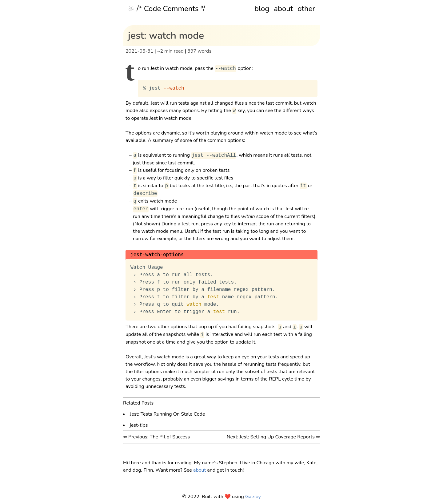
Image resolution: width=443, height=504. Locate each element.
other (306, 9)
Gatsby (253, 497)
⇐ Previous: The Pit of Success (156, 437)
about (283, 9)
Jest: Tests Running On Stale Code (167, 414)
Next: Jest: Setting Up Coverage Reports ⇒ (273, 437)
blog (262, 9)
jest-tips (139, 425)
